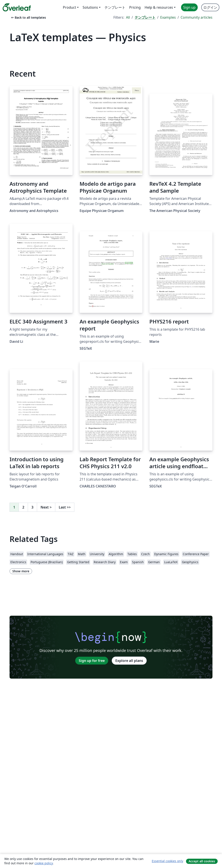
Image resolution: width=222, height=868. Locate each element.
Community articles (197, 17)
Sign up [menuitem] (189, 7)
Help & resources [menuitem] (159, 7)
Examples (168, 17)
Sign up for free (92, 661)
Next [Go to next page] (46, 507)
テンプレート (145, 17)
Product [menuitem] (69, 7)
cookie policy (44, 863)
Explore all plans (129, 661)
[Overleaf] (17, 7)
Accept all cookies (202, 861)
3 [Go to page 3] (32, 507)
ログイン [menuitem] (210, 7)
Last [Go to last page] (65, 507)
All (128, 17)
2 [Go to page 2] (23, 507)
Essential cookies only (167, 861)
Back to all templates (28, 17)
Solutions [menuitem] (90, 7)
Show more (21, 571)
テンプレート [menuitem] (115, 7)
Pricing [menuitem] (135, 7)
